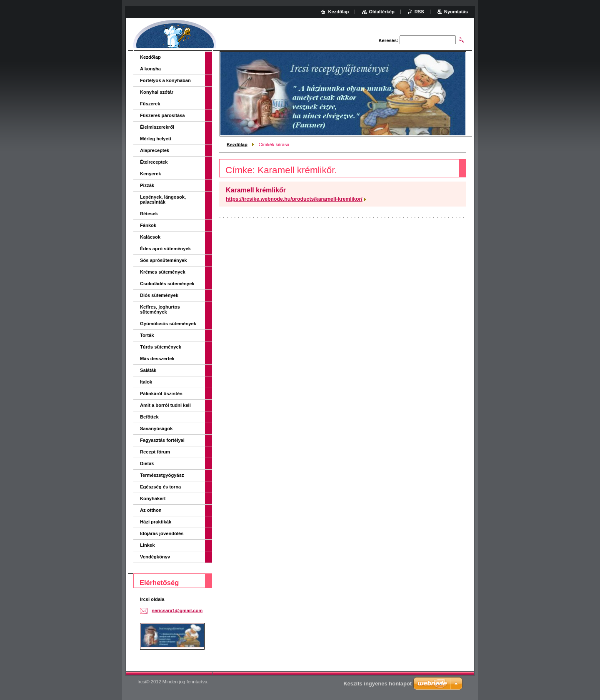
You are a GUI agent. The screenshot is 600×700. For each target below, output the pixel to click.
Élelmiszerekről (157, 127)
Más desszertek (157, 359)
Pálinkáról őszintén (161, 394)
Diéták (147, 463)
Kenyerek (150, 174)
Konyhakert (153, 498)
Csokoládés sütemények (167, 284)
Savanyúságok (156, 428)
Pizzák (147, 185)
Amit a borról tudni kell (165, 405)
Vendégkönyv (155, 557)
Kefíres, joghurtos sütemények (160, 309)
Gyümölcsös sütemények (168, 324)
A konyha (150, 69)
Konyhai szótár (157, 92)
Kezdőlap (237, 144)
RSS (419, 12)
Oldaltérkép (382, 12)
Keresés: (389, 40)
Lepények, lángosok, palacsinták (163, 199)
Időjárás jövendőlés (162, 533)
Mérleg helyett (156, 139)
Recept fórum (155, 452)
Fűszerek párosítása (162, 115)
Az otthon (151, 510)
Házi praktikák (156, 522)
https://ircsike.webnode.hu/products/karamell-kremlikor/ (294, 199)
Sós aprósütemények (164, 260)
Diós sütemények (159, 295)
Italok (146, 382)
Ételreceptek (154, 162)
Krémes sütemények (163, 272)
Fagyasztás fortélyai (162, 440)
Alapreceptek (155, 150)
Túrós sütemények (161, 347)
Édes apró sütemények (165, 249)
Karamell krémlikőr (256, 190)
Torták (147, 335)
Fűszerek (150, 104)
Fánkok (148, 225)
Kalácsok (150, 237)
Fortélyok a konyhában (165, 80)
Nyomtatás (456, 12)
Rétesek (149, 214)
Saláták (148, 370)
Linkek (147, 545)
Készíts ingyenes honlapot (377, 684)
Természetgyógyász (162, 475)
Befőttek (149, 417)
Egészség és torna (160, 487)
